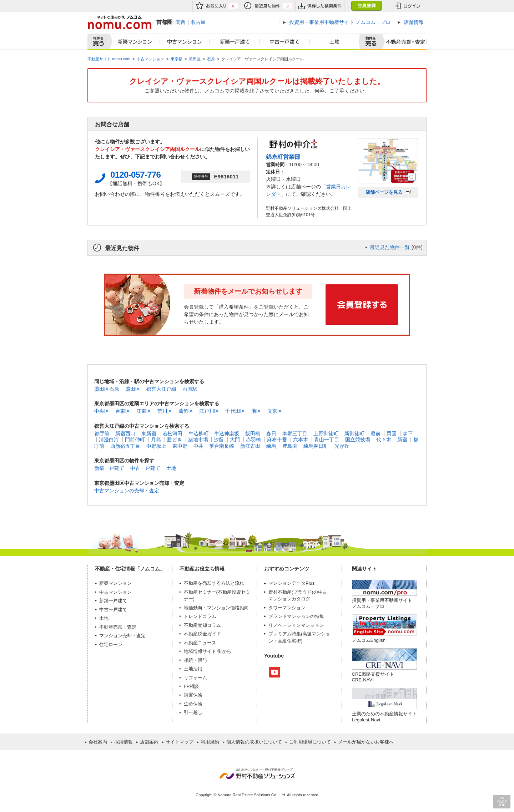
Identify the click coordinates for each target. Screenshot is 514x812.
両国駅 (190, 389)
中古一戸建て (285, 42)
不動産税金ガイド (202, 634)
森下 (408, 433)
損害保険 (193, 695)
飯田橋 (253, 433)
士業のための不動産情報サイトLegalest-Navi (384, 717)
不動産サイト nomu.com (109, 59)
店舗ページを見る (384, 192)
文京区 (275, 411)
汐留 (219, 440)
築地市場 (198, 440)
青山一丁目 (327, 440)
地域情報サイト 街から (208, 651)
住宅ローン (111, 644)
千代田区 (235, 411)
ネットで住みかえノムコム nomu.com (119, 22)
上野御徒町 (326, 433)
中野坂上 (156, 446)
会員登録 (366, 6)
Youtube (275, 672)
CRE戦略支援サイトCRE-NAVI (373, 677)
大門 (235, 440)
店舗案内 (149, 742)
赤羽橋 (253, 440)
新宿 (402, 440)
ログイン (408, 6)
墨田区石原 (107, 389)
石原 (211, 59)
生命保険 (193, 704)
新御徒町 (354, 433)
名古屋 (198, 22)
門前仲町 (135, 440)
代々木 (384, 440)
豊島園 (290, 446)
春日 (271, 433)
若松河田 (172, 433)
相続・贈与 (195, 660)
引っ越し (193, 712)
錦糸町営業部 (283, 157)
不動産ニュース (200, 643)
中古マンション (185, 42)
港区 (256, 411)
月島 (156, 440)
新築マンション (133, 42)
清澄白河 (109, 440)
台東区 (123, 411)
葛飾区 (186, 411)
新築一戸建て (235, 42)
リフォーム (195, 678)
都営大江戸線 (161, 389)
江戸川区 (209, 411)
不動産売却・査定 (118, 627)
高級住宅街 (289, 641)
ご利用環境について (310, 742)
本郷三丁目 (295, 433)
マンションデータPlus (291, 583)
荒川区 (165, 411)
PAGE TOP (502, 801)
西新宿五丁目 (125, 446)
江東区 (144, 411)
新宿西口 (125, 433)
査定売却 (403, 42)
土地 (335, 42)
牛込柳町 (198, 433)
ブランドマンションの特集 (296, 616)
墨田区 (195, 59)
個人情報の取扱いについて (254, 742)
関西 (181, 22)
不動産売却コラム (202, 625)
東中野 (180, 446)
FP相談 (192, 686)
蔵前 (376, 433)
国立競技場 (358, 440)
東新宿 (149, 433)
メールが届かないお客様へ (366, 742)
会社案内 (98, 742)
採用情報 (124, 742)
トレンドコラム (200, 616)
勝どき (175, 440)
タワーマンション (287, 608)
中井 (198, 446)
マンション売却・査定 (122, 636)
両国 (392, 433)
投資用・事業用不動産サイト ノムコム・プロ (382, 603)
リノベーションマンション (296, 625)
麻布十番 (277, 440)
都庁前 (102, 433)
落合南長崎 (222, 446)
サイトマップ (180, 742)
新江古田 (250, 446)
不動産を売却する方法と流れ (214, 583)
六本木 (301, 440)
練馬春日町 (316, 446)
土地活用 (193, 669)
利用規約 (210, 742)
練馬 (271, 446)
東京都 (177, 59)
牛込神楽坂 (227, 433)
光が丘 (342, 446)
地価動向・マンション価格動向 (216, 608)
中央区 (102, 411)
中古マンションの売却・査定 (127, 491)
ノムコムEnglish (369, 640)
